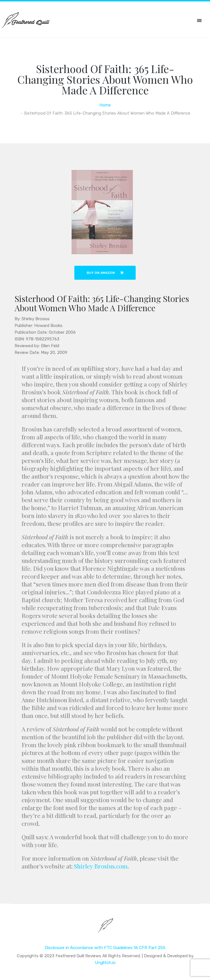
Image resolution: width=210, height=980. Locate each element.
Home (105, 105)
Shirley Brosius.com (101, 866)
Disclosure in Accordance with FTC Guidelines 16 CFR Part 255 (105, 948)
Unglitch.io (105, 963)
